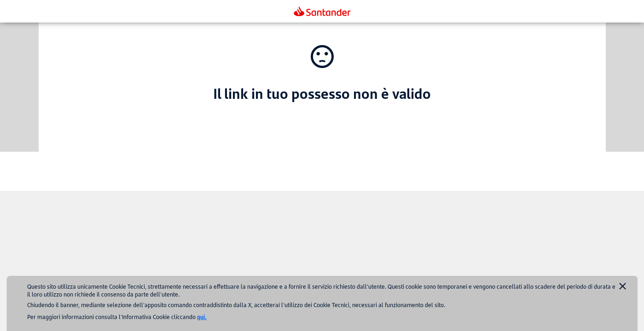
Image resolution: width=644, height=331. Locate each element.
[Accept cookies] (623, 287)
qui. (202, 317)
